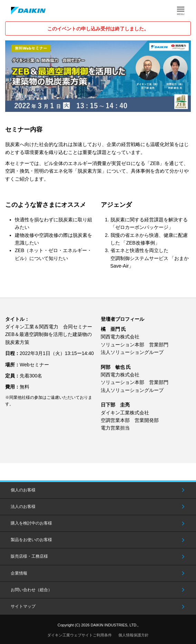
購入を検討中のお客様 (31, 523)
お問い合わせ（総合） (31, 590)
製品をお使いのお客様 (31, 540)
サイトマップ (23, 606)
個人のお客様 (23, 490)
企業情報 (19, 573)
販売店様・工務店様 (29, 556)
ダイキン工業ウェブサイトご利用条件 (80, 635)
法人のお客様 (23, 507)
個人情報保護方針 (134, 635)
